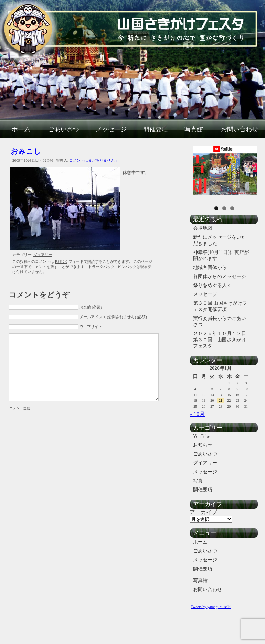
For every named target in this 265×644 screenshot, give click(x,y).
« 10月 (197, 414)
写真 (198, 481)
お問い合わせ (240, 129)
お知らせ (203, 445)
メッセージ (111, 129)
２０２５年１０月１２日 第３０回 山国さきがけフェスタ (222, 340)
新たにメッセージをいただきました (220, 240)
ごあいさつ (64, 129)
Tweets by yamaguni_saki (211, 607)
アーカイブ (203, 512)
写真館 (194, 129)
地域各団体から (210, 267)
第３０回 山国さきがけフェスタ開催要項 (220, 306)
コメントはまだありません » (93, 160)
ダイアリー (43, 255)
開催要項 (156, 129)
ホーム (21, 129)
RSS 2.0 (61, 261)
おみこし (26, 151)
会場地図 (203, 228)
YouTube (202, 436)
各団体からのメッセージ (220, 276)
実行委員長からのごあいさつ (220, 321)
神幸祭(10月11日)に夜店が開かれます (221, 255)
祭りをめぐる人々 (212, 285)
